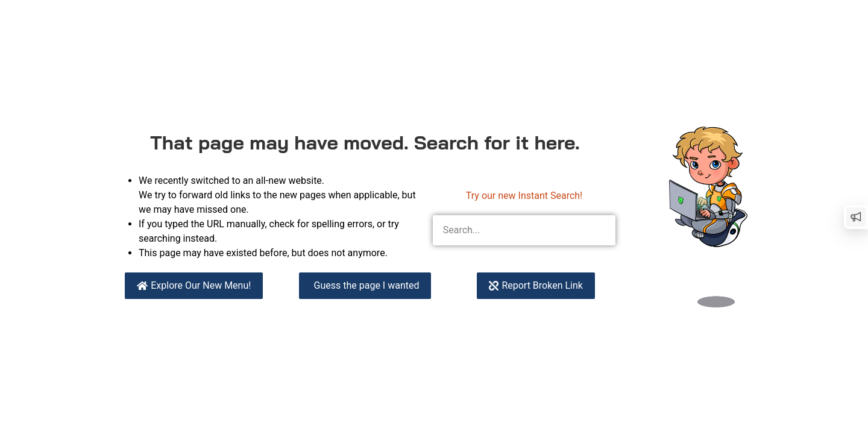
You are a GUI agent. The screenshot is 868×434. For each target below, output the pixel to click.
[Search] (600, 230)
